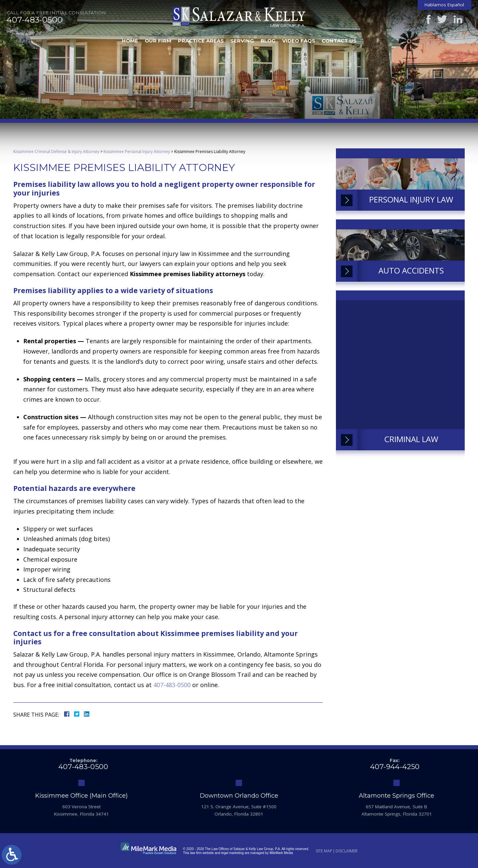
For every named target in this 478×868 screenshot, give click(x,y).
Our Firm (158, 41)
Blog (268, 41)
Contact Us (339, 41)
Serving (242, 41)
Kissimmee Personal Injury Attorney (137, 152)
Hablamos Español (444, 5)
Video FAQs (299, 41)
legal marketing (232, 853)
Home (130, 41)
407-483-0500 (35, 20)
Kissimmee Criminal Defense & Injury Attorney (56, 152)
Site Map (324, 851)
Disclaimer (347, 851)
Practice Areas (201, 41)
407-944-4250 (395, 767)
